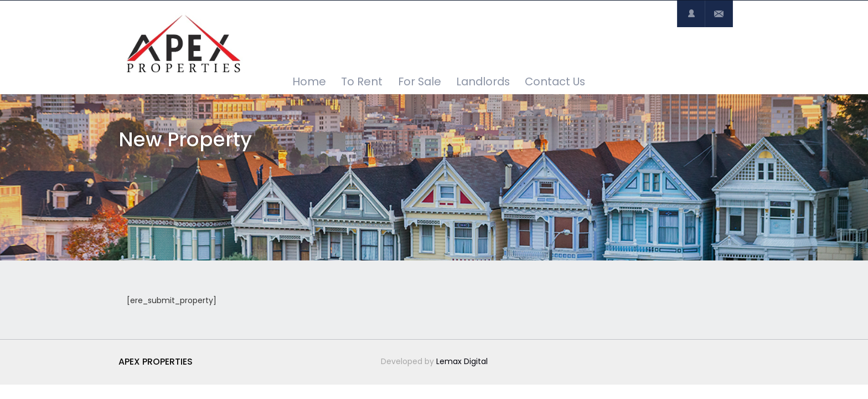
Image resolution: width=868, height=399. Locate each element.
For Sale (420, 81)
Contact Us (555, 81)
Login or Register (691, 14)
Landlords (483, 81)
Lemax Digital (462, 361)
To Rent (362, 81)
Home (309, 81)
